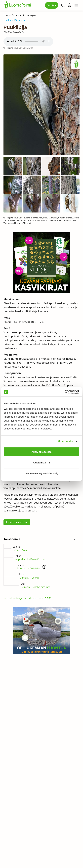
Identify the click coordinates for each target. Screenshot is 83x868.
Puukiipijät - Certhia (29, 578)
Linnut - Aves (20, 550)
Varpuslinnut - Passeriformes (30, 559)
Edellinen (8, 20)
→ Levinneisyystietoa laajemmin (23, 598)
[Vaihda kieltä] (70, 5)
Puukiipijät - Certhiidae (29, 569)
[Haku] (63, 5)
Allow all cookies (42, 452)
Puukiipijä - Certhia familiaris (36, 587)
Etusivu (7, 15)
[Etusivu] (18, 5)
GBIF (48, 598)
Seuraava (20, 20)
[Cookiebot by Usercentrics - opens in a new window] (65, 392)
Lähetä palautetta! (17, 522)
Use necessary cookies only (41, 473)
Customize (42, 463)
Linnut (18, 15)
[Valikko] (76, 5)
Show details (65, 441)
